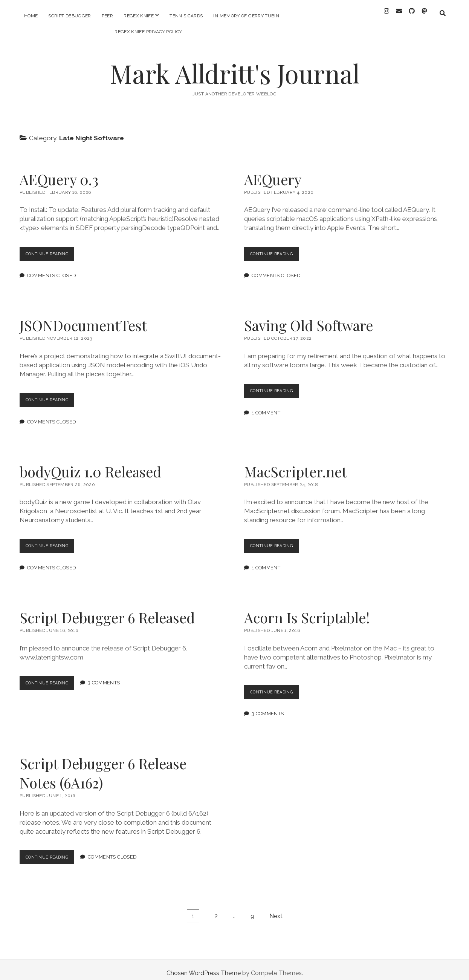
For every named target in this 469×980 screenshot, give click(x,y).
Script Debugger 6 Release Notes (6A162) (103, 766)
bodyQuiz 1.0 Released (90, 465)
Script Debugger (70, 16)
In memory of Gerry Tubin (246, 16)
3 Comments (111, 676)
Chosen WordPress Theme (204, 966)
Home (31, 16)
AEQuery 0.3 (59, 173)
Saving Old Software (309, 318)
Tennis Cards (186, 16)
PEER (107, 16)
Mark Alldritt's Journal (235, 67)
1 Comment (266, 406)
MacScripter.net (296, 465)
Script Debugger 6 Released (107, 611)
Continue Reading (53, 249)
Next (276, 909)
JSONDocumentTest (83, 318)
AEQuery (273, 173)
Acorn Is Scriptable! (307, 611)
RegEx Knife (139, 16)
